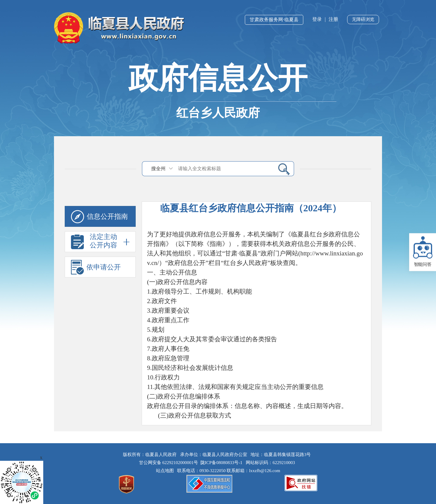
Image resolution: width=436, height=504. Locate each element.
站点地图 (166, 471)
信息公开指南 (99, 217)
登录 (317, 19)
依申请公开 (96, 267)
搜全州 (158, 169)
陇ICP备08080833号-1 (221, 463)
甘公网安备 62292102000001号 (169, 463)
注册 (333, 19)
